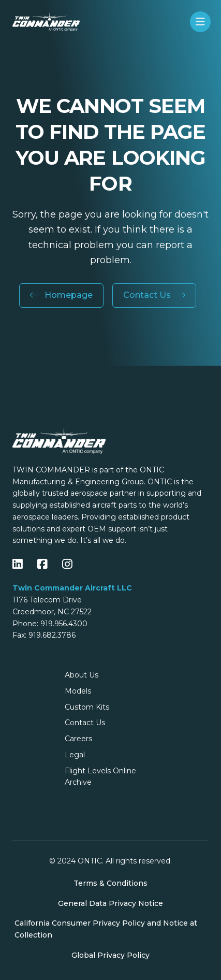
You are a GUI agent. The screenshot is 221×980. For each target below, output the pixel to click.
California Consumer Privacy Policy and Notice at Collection (106, 929)
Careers (78, 739)
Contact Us (154, 295)
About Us (82, 675)
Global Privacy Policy (110, 955)
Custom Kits (87, 707)
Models (78, 691)
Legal (75, 755)
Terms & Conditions (110, 883)
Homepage (61, 295)
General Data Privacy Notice (110, 903)
